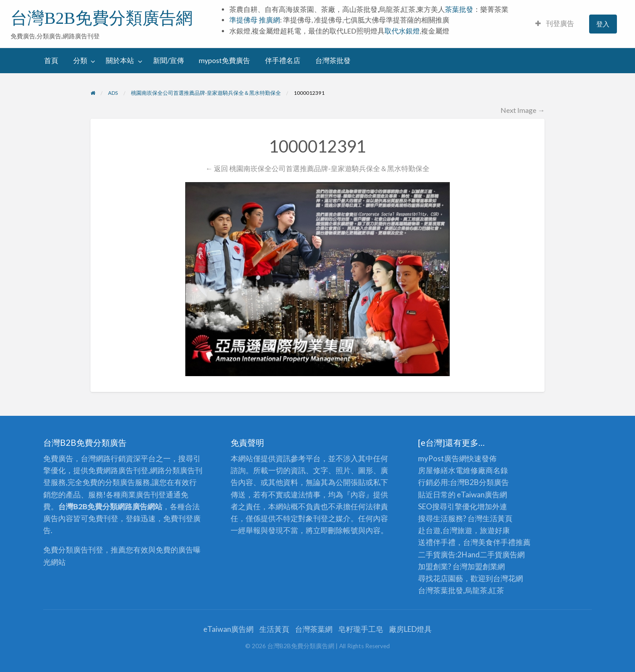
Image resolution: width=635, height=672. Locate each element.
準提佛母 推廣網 (255, 20)
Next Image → (523, 110)
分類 (80, 60)
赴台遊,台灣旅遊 (445, 530)
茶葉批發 (459, 9)
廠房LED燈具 (410, 629)
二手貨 (491, 554)
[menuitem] (555, 24)
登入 (603, 24)
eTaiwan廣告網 (482, 495)
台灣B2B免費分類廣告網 (101, 18)
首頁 (51, 60)
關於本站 (120, 60)
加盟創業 (482, 566)
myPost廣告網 (442, 458)
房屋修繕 (433, 470)
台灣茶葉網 (314, 629)
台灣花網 (508, 578)
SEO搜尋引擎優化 (448, 506)
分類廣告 (494, 482)
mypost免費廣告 (224, 60)
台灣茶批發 (333, 60)
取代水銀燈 (402, 31)
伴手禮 (504, 542)
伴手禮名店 (283, 60)
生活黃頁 (497, 518)
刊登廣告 (555, 23)
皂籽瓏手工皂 (361, 629)
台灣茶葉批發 (441, 590)
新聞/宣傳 (168, 60)
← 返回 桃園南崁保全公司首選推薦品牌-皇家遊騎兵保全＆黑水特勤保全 (317, 168)
